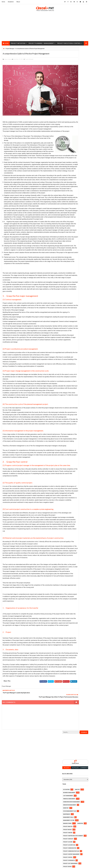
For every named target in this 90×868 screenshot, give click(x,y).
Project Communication (70, 165)
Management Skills (68, 134)
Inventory (66, 125)
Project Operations (69, 233)
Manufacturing (67, 140)
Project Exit (67, 202)
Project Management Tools (71, 224)
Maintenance (67, 131)
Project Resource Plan (69, 261)
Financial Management (69, 116)
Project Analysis (68, 144)
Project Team (67, 279)
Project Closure (9, 47)
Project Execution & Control (69, 43)
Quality (78, 279)
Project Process (68, 239)
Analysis (77, 107)
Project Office (67, 230)
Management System (69, 137)
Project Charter (68, 150)
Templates (66, 288)
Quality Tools (67, 282)
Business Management (69, 110)
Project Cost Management (70, 180)
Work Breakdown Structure (71, 291)
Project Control (68, 174)
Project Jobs (67, 211)
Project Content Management (71, 171)
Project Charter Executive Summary (73, 153)
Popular (75, 85)
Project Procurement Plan (71, 245)
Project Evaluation (68, 196)
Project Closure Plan (69, 162)
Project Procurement (69, 242)
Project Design (67, 184)
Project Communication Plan (71, 168)
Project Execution (68, 199)
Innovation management (70, 122)
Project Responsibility (69, 264)
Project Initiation (18, 43)
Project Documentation (70, 190)
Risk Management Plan (69, 285)
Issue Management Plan (70, 128)
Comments (84, 85)
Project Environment (69, 193)
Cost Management (68, 113)
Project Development (69, 187)
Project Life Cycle (68, 214)
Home (3, 2)
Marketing (80, 140)
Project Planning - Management (41, 43)
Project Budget (67, 147)
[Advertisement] (45, 28)
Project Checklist (68, 156)
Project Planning (68, 236)
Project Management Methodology (73, 221)
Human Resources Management (72, 119)
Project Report (67, 258)
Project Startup (68, 273)
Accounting (66, 107)
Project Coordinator (69, 177)
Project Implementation (70, 205)
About (18, 2)
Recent (67, 85)
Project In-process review (70, 208)
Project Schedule (68, 267)
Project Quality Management (71, 251)
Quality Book (75, 80)
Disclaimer (11, 2)
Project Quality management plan (72, 254)
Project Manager (29, 64)
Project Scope (67, 270)
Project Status (67, 276)
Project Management (69, 217)
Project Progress (68, 248)
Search (84, 49)
